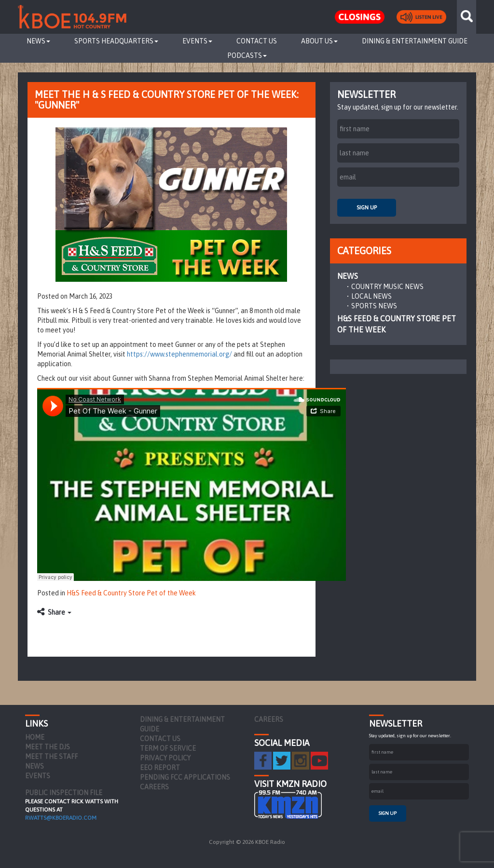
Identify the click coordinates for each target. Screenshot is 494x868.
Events (197, 41)
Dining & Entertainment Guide (415, 41)
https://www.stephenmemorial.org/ (179, 354)
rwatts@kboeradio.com (61, 818)
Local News (371, 296)
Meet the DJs (48, 747)
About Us (319, 41)
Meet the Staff (51, 757)
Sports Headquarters (116, 41)
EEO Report (160, 768)
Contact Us (257, 41)
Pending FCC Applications (185, 777)
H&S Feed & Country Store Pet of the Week (131, 593)
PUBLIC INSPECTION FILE (64, 793)
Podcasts (247, 55)
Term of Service (168, 748)
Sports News (374, 306)
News (38, 41)
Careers (154, 787)
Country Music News (387, 287)
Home (35, 737)
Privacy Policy (165, 758)
